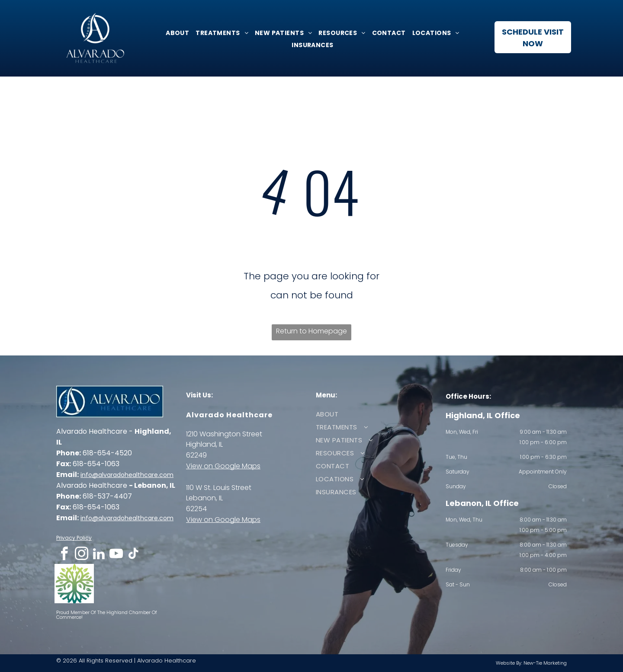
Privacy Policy (74, 538)
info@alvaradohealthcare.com (127, 475)
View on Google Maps (223, 466)
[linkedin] (99, 555)
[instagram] (81, 555)
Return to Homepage (311, 331)
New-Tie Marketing (545, 663)
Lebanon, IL (204, 498)
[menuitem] (176, 33)
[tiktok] (133, 555)
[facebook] (64, 555)
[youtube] (116, 555)
